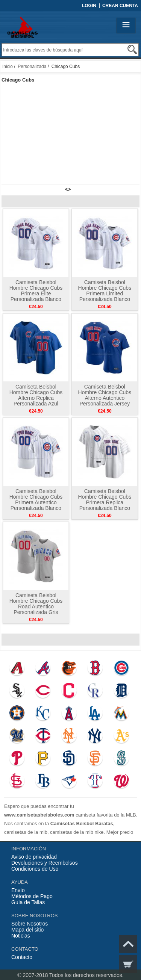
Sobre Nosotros (30, 924)
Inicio (8, 67)
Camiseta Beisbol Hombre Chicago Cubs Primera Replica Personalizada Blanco (105, 500)
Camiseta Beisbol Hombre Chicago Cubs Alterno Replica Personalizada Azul (36, 395)
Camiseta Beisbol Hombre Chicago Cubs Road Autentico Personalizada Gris (36, 604)
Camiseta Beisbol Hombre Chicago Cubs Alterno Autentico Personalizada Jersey (105, 395)
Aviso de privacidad (34, 857)
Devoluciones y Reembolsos (45, 863)
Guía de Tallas (28, 902)
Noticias (21, 936)
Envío (18, 890)
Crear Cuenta (120, 6)
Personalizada (32, 67)
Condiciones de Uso (35, 869)
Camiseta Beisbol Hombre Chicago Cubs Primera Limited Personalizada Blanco (105, 291)
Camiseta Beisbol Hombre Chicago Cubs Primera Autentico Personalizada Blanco (36, 500)
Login (89, 6)
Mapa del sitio (27, 930)
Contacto (22, 957)
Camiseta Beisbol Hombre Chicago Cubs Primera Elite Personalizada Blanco (36, 291)
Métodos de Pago (32, 896)
